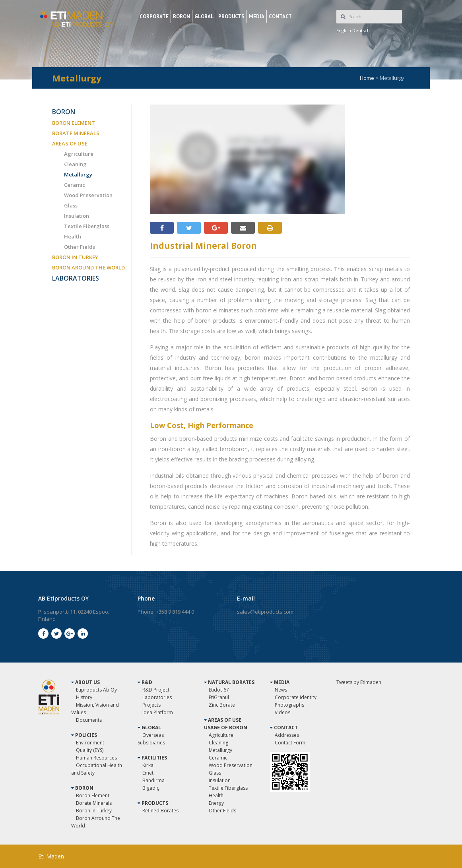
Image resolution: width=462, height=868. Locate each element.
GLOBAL (204, 16)
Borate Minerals (94, 803)
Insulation (77, 216)
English (344, 30)
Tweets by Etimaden (359, 682)
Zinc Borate (222, 705)
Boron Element (93, 795)
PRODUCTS (231, 16)
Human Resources (96, 758)
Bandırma (153, 780)
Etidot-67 (219, 690)
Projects (151, 705)
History (84, 697)
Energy (216, 803)
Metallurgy (78, 174)
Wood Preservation (88, 195)
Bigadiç (151, 788)
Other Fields (80, 247)
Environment (90, 743)
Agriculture (79, 154)
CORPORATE (154, 16)
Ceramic (75, 185)
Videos (282, 712)
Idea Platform (158, 712)
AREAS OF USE (70, 143)
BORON (181, 16)
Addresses (287, 735)
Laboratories (157, 697)
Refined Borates (160, 811)
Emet (148, 773)
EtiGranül (219, 697)
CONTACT (280, 16)
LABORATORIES (76, 278)
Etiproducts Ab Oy (96, 690)
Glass (71, 205)
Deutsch (361, 30)
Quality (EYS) (90, 750)
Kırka (148, 765)
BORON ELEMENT (74, 123)
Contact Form (290, 743)
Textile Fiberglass (87, 226)
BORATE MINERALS (76, 133)
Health (73, 236)
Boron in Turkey (94, 811)
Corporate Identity (296, 697)
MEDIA (257, 16)
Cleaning (75, 164)
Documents (89, 720)
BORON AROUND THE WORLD (88, 267)
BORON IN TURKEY (75, 257)
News (281, 690)
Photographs (289, 705)
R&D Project (156, 690)
